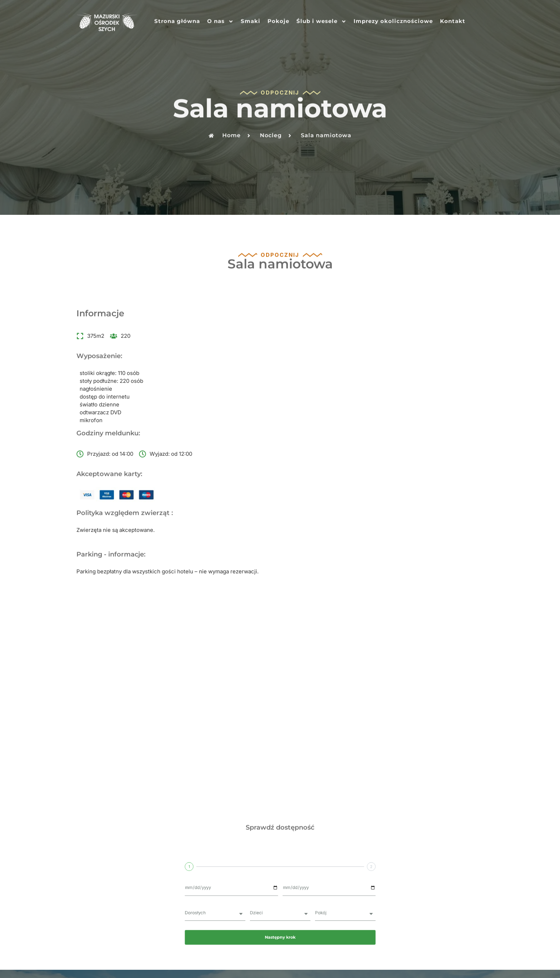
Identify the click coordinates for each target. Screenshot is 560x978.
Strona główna (177, 20)
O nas (220, 20)
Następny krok (280, 727)
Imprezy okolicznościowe (393, 20)
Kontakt (453, 20)
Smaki (251, 20)
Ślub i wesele (321, 20)
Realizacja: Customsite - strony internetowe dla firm (280, 959)
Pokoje (278, 20)
